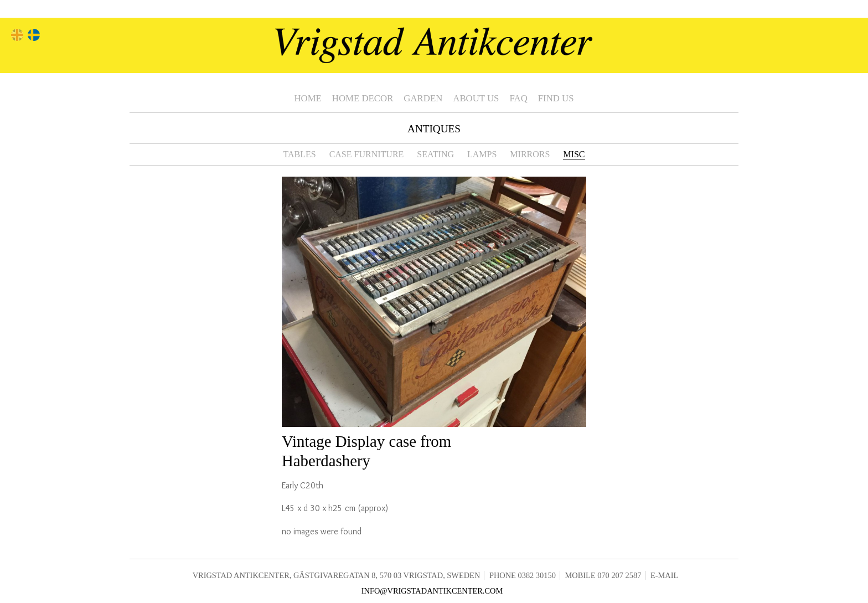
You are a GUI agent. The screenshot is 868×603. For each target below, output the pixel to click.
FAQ (518, 98)
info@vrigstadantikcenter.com (432, 591)
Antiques (434, 129)
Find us (556, 98)
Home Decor (363, 98)
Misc (574, 154)
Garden (423, 98)
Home (308, 98)
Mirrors (530, 154)
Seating (435, 154)
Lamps (482, 154)
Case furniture (367, 154)
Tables (299, 154)
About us (476, 98)
